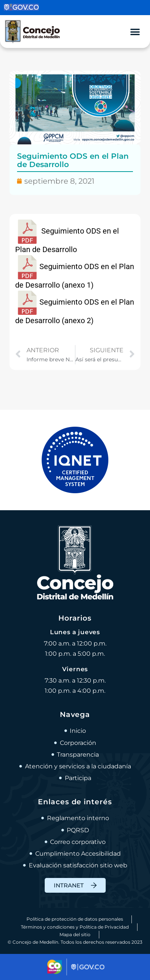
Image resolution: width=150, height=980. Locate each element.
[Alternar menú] (135, 32)
